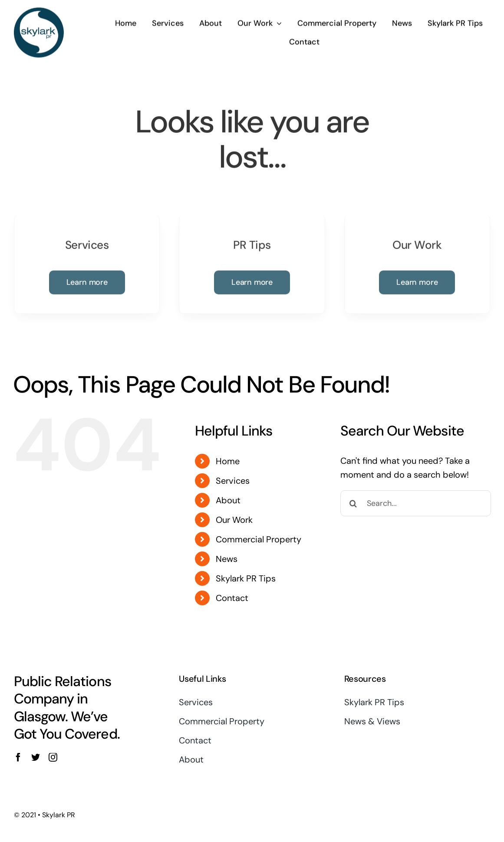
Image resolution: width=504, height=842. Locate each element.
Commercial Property (259, 539)
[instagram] (53, 757)
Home (228, 461)
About (228, 500)
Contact (232, 598)
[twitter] (36, 757)
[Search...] (416, 503)
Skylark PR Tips (246, 578)
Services (233, 481)
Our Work (234, 520)
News (227, 559)
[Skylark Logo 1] (39, 11)
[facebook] (18, 757)
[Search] (353, 503)
